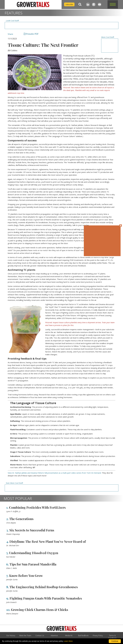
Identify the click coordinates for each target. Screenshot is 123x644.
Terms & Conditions (112, 637)
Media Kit (69, 635)
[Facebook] (94, 4)
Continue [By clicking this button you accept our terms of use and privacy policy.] (115, 641)
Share (10, 34)
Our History (11, 635)
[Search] (80, 4)
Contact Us (40, 635)
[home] (33, 5)
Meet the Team (25, 635)
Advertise (54, 635)
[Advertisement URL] (61, 25)
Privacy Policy (98, 635)
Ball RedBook (83, 635)
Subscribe (69, 4)
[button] (113, 4)
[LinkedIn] (88, 4)
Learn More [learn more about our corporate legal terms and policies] (68, 641)
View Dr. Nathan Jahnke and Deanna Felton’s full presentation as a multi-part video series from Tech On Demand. (55, 473)
